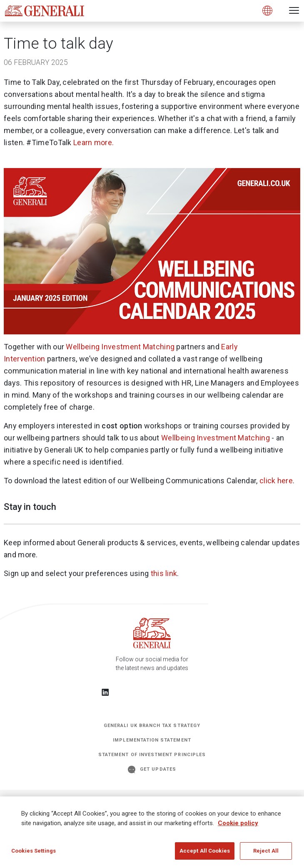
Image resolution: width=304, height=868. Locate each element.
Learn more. (93, 142)
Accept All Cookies (205, 854)
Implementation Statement (152, 740)
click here (276, 481)
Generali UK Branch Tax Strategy (152, 726)
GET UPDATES (152, 769)
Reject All (266, 854)
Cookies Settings (34, 854)
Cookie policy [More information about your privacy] (238, 826)
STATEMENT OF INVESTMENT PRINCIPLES (152, 755)
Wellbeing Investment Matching (120, 347)
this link (164, 573)
